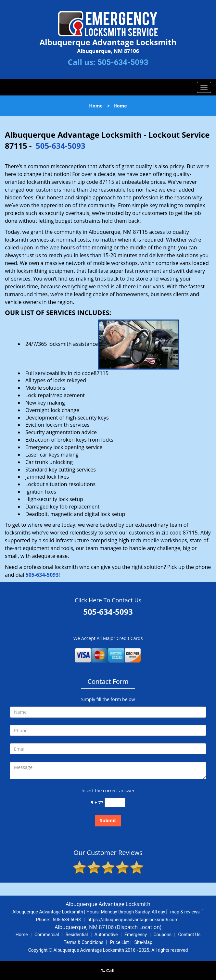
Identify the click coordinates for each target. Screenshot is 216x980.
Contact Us (189, 935)
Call (108, 970)
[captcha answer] (115, 803)
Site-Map (143, 942)
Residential (77, 935)
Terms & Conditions (83, 942)
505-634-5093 (123, 62)
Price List (120, 942)
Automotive (106, 935)
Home (96, 106)
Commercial (47, 935)
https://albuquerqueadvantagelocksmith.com (133, 920)
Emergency (136, 935)
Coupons (162, 935)
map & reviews (185, 912)
